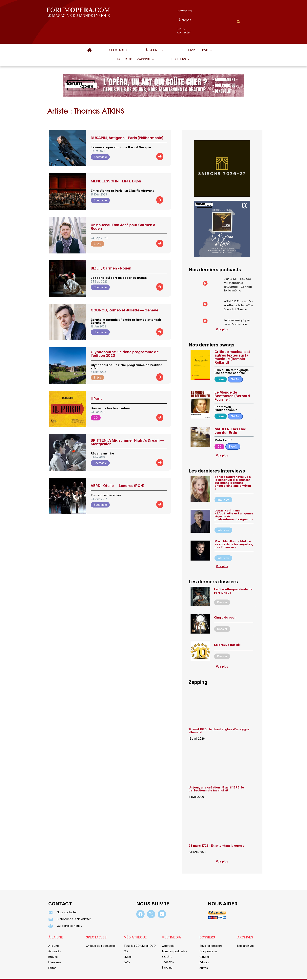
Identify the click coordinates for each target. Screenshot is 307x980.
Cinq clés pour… (226, 616)
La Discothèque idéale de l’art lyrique (233, 590)
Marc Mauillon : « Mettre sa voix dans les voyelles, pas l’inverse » (234, 542)
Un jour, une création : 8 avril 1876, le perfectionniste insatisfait (216, 789)
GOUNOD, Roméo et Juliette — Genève (124, 291)
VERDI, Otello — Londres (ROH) (118, 466)
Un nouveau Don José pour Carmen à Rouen (123, 207)
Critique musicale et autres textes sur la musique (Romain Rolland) (232, 353)
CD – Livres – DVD (164, 31)
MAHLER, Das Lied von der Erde (230, 427)
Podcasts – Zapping (210, 31)
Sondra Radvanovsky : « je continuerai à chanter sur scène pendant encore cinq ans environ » (233, 480)
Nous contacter (198, 12)
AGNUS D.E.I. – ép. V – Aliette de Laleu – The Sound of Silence (238, 295)
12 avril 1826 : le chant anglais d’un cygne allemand (219, 730)
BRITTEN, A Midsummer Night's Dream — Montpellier (127, 423)
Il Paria (97, 379)
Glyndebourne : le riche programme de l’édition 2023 (125, 334)
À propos (171, 12)
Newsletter (148, 12)
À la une (127, 31)
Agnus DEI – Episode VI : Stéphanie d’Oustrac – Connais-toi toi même (235, 269)
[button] (127, 31)
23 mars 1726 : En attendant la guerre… (218, 845)
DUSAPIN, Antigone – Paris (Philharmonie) (127, 118)
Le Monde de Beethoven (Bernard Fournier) (232, 392)
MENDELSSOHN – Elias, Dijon (116, 162)
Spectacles (97, 31)
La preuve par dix (227, 644)
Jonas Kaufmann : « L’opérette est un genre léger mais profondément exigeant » (234, 512)
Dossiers (153, 40)
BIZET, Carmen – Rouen (111, 249)
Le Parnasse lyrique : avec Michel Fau (238, 315)
